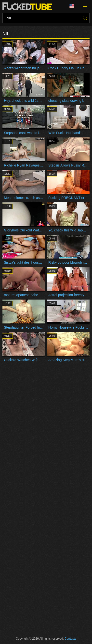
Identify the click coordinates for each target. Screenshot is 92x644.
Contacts (70, 639)
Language (72, 6)
